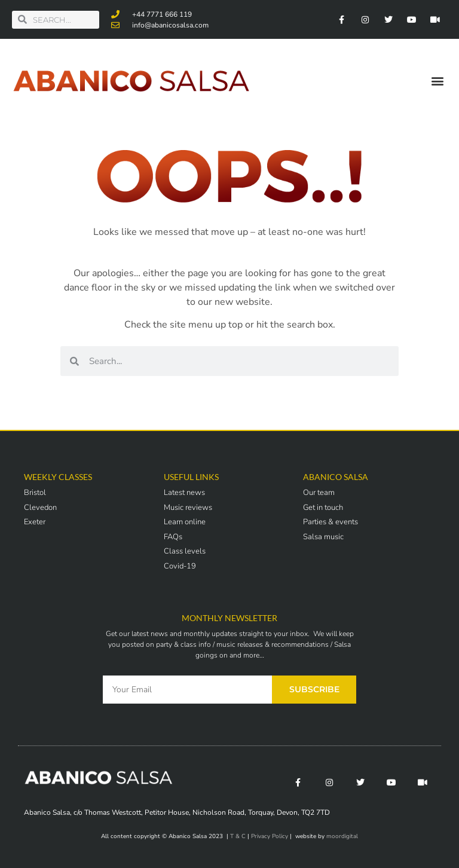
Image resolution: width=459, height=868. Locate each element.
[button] (437, 81)
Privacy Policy (270, 836)
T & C (238, 836)
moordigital (342, 836)
